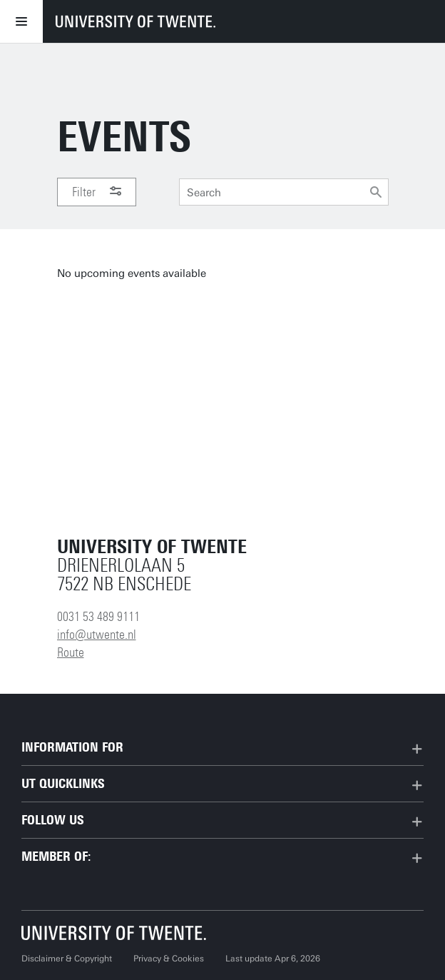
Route (71, 652)
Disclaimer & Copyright (67, 959)
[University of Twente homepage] (135, 21)
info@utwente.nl (97, 635)
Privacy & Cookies (169, 959)
